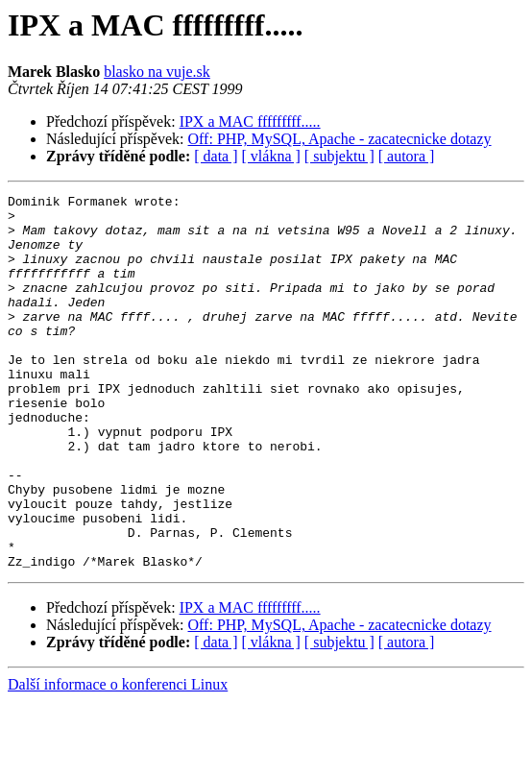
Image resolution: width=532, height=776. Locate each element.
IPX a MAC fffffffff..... (250, 121)
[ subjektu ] (339, 156)
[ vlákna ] (271, 156)
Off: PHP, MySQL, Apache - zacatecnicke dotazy (340, 139)
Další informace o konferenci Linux (118, 759)
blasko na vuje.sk (157, 72)
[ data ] (216, 156)
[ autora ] (407, 156)
